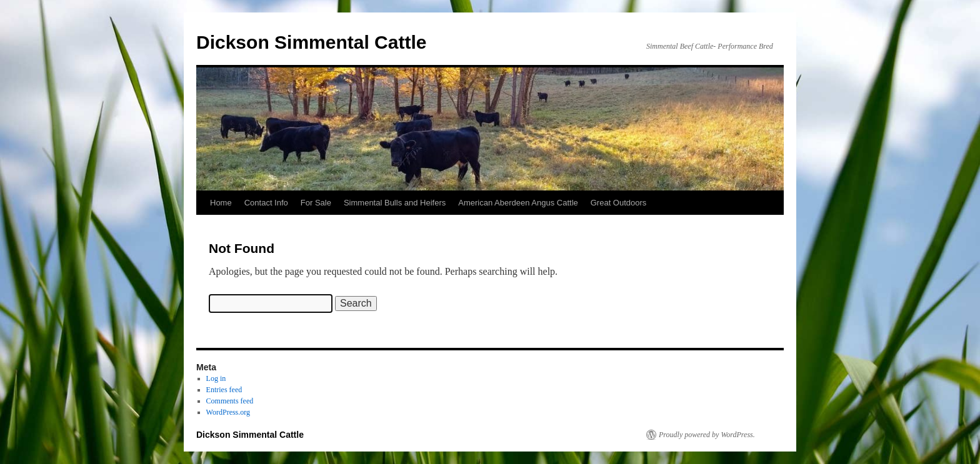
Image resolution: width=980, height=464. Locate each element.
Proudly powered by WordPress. (707, 435)
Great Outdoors (619, 203)
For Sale (316, 203)
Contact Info (266, 203)
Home (221, 203)
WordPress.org (228, 412)
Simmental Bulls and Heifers (395, 203)
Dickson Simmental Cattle (311, 42)
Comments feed (230, 401)
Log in (216, 378)
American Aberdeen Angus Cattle (518, 203)
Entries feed (224, 390)
